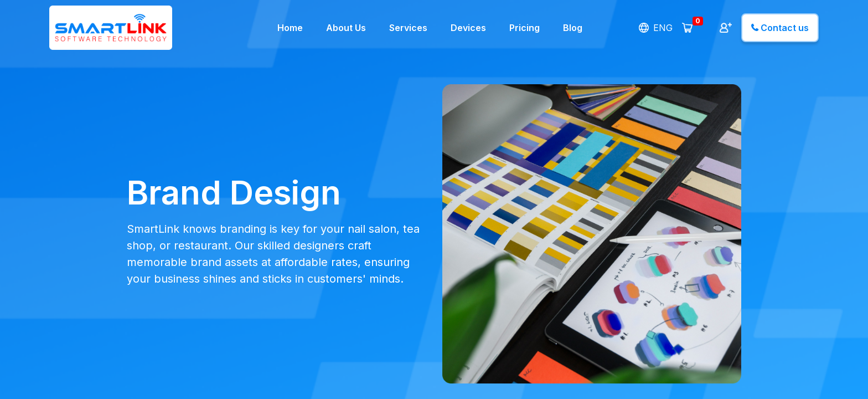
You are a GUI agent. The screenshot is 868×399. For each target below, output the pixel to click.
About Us (346, 28)
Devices (468, 28)
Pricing (525, 28)
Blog (573, 28)
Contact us (780, 28)
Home (290, 28)
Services (408, 28)
